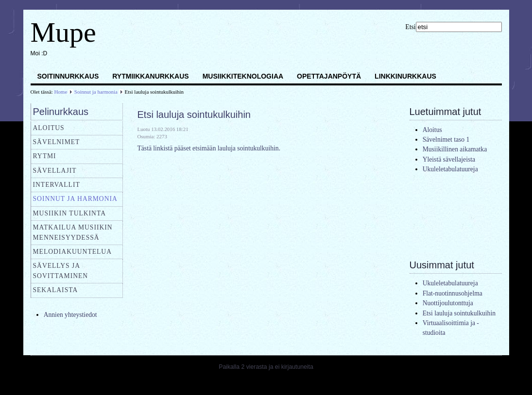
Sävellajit (55, 171)
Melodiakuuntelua (73, 252)
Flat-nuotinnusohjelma (453, 293)
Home (60, 92)
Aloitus (49, 128)
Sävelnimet (57, 142)
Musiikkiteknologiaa (243, 76)
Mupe (63, 32)
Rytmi (45, 156)
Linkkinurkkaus (405, 76)
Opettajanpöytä (329, 76)
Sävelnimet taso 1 (446, 140)
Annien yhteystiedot (70, 315)
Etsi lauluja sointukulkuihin (194, 115)
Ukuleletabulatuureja (450, 169)
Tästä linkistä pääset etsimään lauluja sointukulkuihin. (209, 148)
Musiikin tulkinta (69, 213)
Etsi (410, 27)
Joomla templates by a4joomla (266, 386)
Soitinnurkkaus (68, 76)
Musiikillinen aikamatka (455, 149)
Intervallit (57, 185)
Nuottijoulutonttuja (448, 303)
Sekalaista (56, 290)
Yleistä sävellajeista (449, 159)
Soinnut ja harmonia (96, 92)
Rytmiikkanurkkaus (150, 76)
